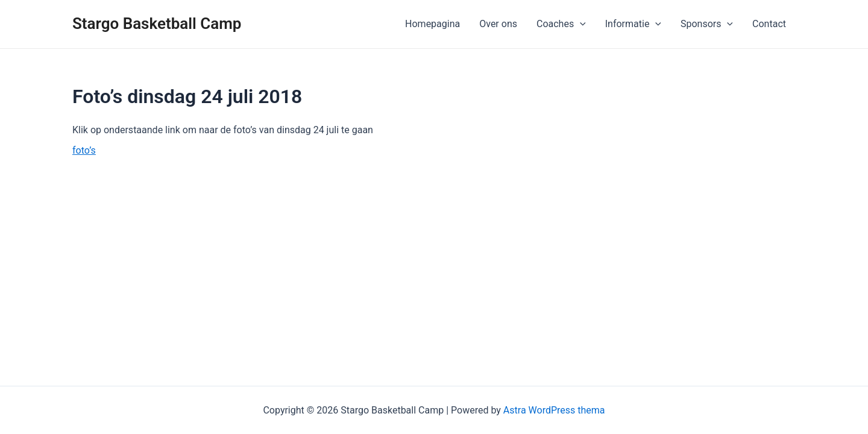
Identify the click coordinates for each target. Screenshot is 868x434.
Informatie (633, 24)
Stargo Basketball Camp (157, 24)
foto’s (84, 150)
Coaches (561, 24)
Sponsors (707, 24)
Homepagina (432, 24)
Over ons (498, 24)
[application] (580, 24)
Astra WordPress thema (554, 410)
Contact (769, 24)
